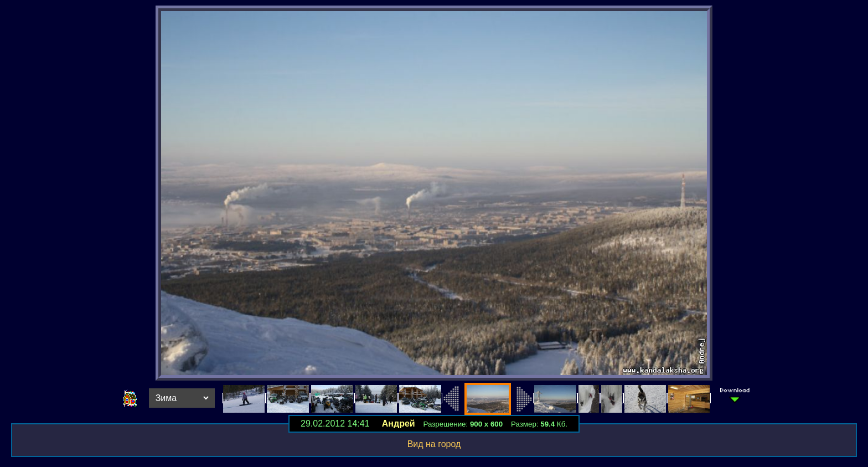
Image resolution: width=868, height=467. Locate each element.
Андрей (399, 424)
